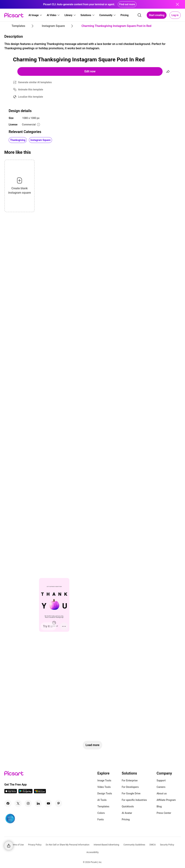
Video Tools (104, 787)
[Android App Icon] (25, 792)
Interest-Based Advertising (107, 845)
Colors (101, 813)
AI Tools (102, 800)
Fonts (101, 819)
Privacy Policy (35, 845)
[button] (35, 15)
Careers (161, 787)
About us (162, 793)
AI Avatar (127, 813)
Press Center (164, 813)
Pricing (126, 819)
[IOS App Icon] (11, 792)
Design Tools (105, 793)
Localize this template (31, 97)
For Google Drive (131, 793)
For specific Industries (134, 800)
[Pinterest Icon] (59, 803)
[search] (139, 15)
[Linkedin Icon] (38, 803)
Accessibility (92, 852)
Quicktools (128, 806)
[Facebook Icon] (8, 803)
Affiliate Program (166, 800)
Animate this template (31, 90)
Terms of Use (17, 845)
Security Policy (167, 845)
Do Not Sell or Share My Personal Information (67, 845)
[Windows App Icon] (40, 792)
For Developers (130, 787)
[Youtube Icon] (48, 803)
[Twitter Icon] (18, 803)
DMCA (153, 845)
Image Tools (104, 780)
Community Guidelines (134, 845)
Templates (103, 806)
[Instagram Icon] (28, 803)
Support (161, 780)
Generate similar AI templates (35, 82)
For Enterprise (130, 780)
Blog (159, 806)
